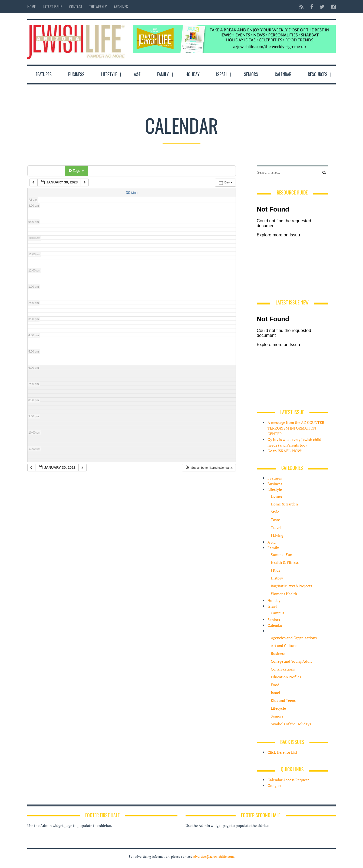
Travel (276, 527)
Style (275, 512)
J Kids (275, 570)
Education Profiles (286, 677)
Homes (277, 496)
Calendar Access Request (288, 780)
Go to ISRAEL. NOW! (285, 451)
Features (44, 74)
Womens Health (284, 594)
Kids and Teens (283, 700)
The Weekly (98, 7)
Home (32, 7)
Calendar (283, 74)
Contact (76, 7)
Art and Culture (284, 646)
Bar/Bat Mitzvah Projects (291, 586)
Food (275, 685)
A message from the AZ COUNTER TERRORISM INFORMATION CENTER (296, 428)
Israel (222, 74)
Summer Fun (281, 554)
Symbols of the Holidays (291, 724)
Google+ (274, 785)
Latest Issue (52, 7)
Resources (318, 74)
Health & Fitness (285, 562)
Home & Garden (284, 504)
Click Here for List (282, 752)
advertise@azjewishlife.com (213, 857)
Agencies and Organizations (294, 638)
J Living (277, 535)
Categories (47, 171)
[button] (209, 468)
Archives (121, 7)
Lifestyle (109, 74)
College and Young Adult (291, 661)
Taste (275, 520)
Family (163, 74)
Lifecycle (278, 708)
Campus (278, 613)
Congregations (283, 669)
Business (76, 74)
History (277, 578)
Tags (76, 171)
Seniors (251, 74)
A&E (137, 74)
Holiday (193, 74)
